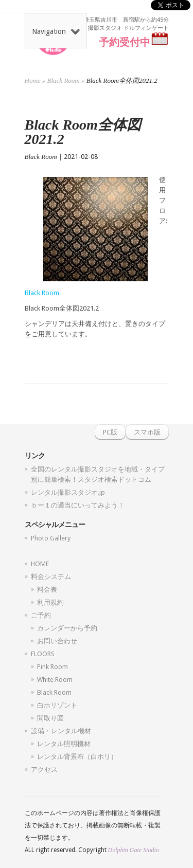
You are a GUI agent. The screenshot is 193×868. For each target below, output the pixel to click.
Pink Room (52, 667)
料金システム (51, 577)
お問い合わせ (57, 641)
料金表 (47, 590)
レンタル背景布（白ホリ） (77, 757)
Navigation (56, 31)
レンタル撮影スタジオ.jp (68, 492)
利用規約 (50, 602)
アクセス (44, 770)
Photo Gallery (51, 538)
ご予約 (41, 615)
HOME (40, 564)
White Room (55, 680)
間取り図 (50, 718)
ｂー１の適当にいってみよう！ (78, 505)
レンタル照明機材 (64, 744)
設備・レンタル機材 (61, 731)
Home (33, 80)
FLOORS (43, 654)
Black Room (64, 80)
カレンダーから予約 (67, 628)
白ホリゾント (57, 705)
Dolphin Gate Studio (134, 850)
